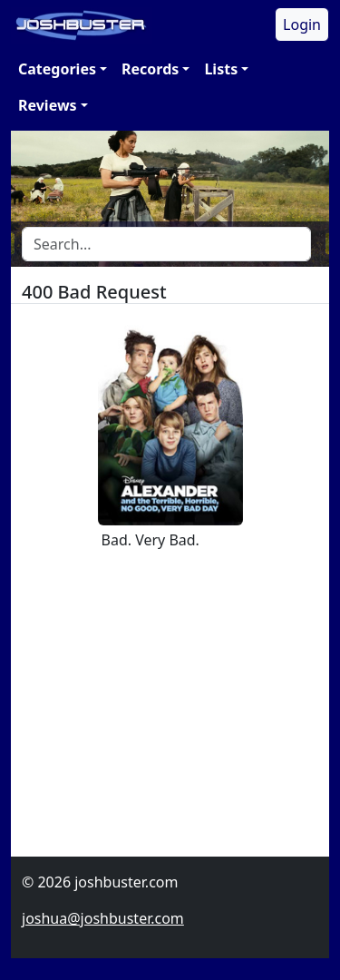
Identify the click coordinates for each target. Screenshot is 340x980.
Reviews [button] (48, 105)
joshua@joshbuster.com (103, 918)
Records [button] (150, 69)
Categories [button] (57, 69)
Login (302, 24)
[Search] (166, 244)
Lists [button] (221, 69)
